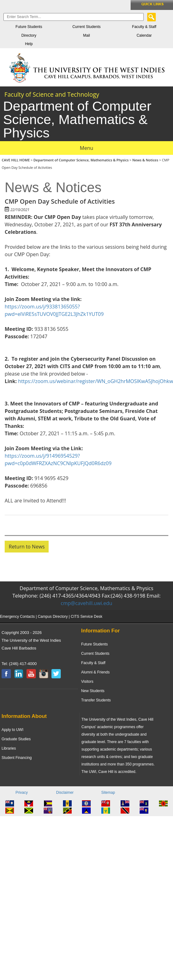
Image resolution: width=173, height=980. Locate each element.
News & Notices (145, 160)
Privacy (22, 793)
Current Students (86, 27)
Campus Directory (53, 617)
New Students (93, 691)
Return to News (27, 547)
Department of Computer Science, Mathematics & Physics (81, 160)
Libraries (9, 748)
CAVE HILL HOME (16, 160)
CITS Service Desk (86, 617)
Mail (86, 35)
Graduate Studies (16, 739)
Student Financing (17, 758)
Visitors (87, 682)
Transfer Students (96, 700)
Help (29, 44)
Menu (86, 148)
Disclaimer (65, 793)
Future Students (29, 27)
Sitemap (108, 793)
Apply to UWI (12, 730)
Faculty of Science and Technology (52, 94)
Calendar (144, 35)
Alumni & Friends (95, 672)
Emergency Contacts (17, 617)
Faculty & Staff (144, 27)
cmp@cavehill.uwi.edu (86, 603)
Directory (29, 35)
